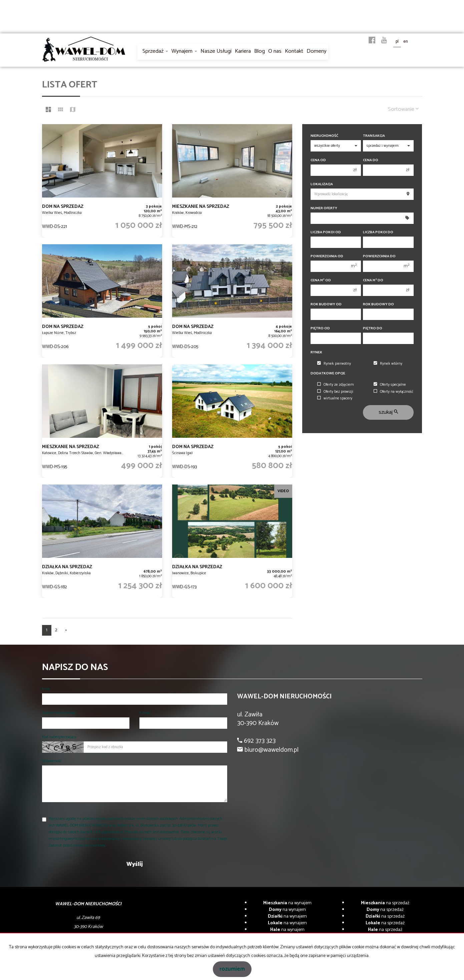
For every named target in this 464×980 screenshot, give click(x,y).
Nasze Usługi (216, 51)
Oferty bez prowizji (335, 392)
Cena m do (373, 280)
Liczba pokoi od (326, 232)
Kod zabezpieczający (59, 737)
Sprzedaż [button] (155, 51)
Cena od (318, 160)
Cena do (371, 160)
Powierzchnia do (379, 256)
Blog (260, 51)
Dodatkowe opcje (328, 374)
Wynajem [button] (184, 51)
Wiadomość (52, 761)
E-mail (145, 713)
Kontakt (294, 51)
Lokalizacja (322, 184)
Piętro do (373, 329)
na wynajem (287, 903)
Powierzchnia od (327, 256)
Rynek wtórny (388, 364)
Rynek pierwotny (334, 364)
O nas (275, 51)
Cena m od (321, 280)
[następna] (66, 630)
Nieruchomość (324, 136)
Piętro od (320, 329)
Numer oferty (324, 208)
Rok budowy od (326, 304)
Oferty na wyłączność (393, 392)
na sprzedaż (385, 903)
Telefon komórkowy (59, 713)
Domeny (317, 51)
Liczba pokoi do (378, 232)
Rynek (316, 353)
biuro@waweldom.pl (271, 750)
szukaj (388, 412)
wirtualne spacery (335, 398)
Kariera (243, 51)
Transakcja (374, 136)
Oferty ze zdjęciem (336, 385)
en (406, 42)
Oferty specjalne (390, 385)
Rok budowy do (378, 304)
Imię (46, 689)
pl (397, 42)
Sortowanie (403, 109)
